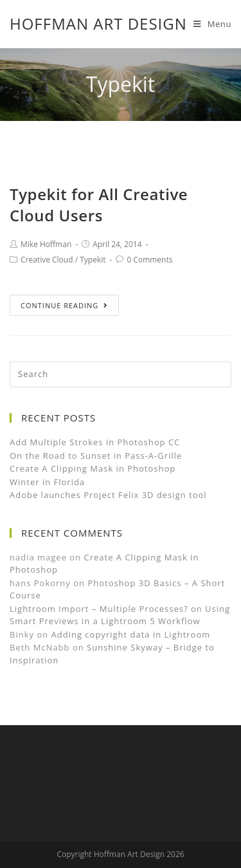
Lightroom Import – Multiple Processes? (99, 609)
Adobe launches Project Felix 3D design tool (108, 495)
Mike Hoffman (46, 244)
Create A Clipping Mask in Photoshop (93, 468)
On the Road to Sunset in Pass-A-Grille (96, 456)
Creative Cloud (47, 260)
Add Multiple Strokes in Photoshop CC (95, 442)
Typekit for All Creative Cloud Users (99, 205)
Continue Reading (64, 305)
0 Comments (149, 260)
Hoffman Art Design (98, 23)
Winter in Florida (47, 482)
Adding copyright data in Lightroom (131, 634)
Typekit (93, 260)
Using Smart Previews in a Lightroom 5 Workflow (120, 615)
